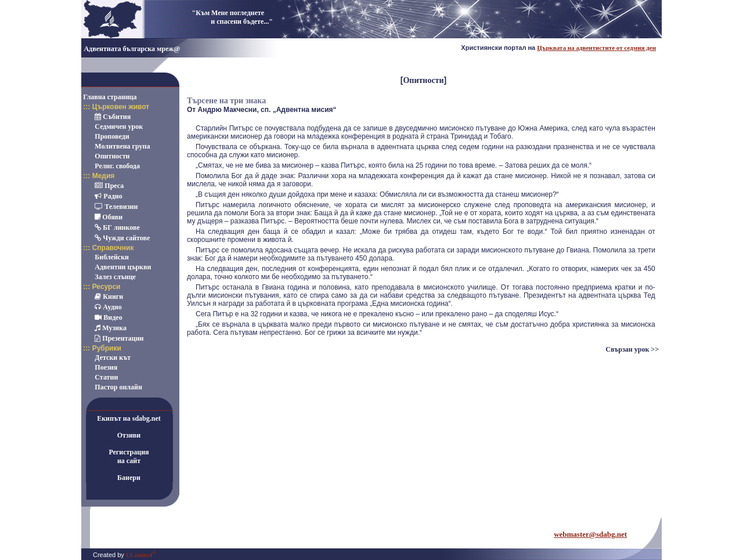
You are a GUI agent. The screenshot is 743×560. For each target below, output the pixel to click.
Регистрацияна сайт (129, 456)
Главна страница (110, 97)
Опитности (423, 80)
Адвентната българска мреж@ (132, 49)
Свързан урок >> (632, 349)
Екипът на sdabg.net (129, 418)
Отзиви (129, 435)
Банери (129, 478)
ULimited (141, 555)
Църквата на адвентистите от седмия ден (596, 48)
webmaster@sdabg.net (590, 534)
